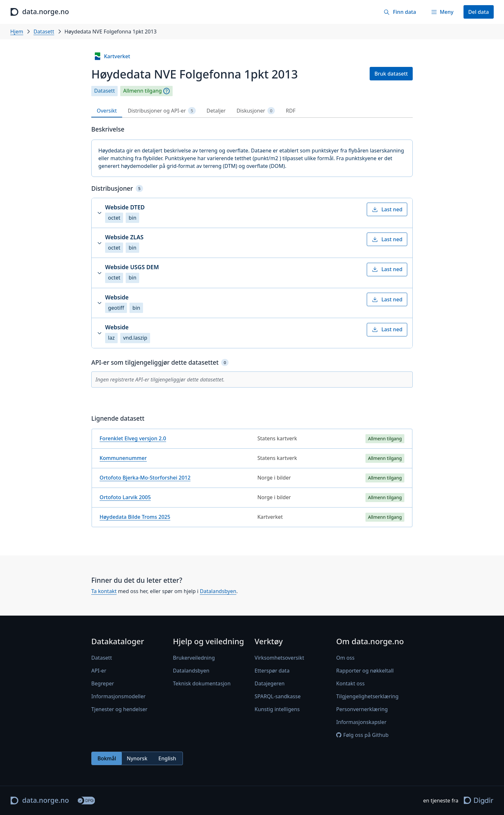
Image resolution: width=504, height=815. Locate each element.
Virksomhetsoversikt (279, 658)
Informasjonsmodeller (118, 696)
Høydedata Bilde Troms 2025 (135, 517)
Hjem (17, 32)
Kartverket (112, 56)
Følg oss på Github (362, 735)
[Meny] (442, 12)
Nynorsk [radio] (137, 758)
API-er (99, 671)
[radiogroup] (137, 758)
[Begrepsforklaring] (166, 91)
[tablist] (252, 111)
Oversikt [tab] (107, 111)
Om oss (345, 658)
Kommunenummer (123, 458)
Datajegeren (270, 683)
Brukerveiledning (194, 658)
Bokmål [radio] (107, 758)
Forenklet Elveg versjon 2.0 (133, 438)
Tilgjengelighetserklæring (367, 696)
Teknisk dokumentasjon (202, 683)
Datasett (44, 32)
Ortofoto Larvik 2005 (125, 497)
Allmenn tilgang (142, 91)
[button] (252, 213)
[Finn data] (400, 12)
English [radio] (167, 758)
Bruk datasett (391, 74)
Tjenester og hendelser (119, 709)
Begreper (103, 683)
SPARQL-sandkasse (278, 696)
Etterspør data (272, 671)
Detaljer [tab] (216, 111)
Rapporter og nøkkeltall (365, 671)
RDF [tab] (291, 111)
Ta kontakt (104, 591)
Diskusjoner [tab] (256, 111)
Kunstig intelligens (277, 709)
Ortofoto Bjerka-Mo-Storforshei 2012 (145, 478)
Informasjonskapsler (361, 722)
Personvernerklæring (362, 709)
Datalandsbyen (218, 591)
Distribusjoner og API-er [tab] (162, 111)
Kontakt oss (351, 683)
